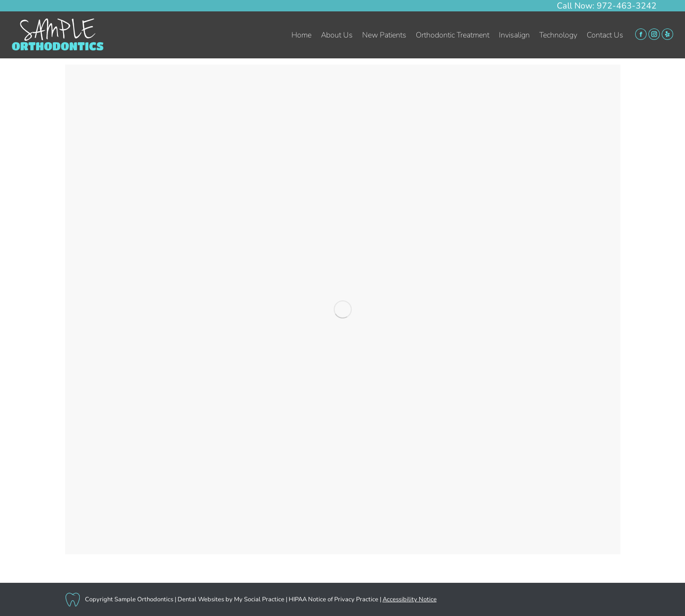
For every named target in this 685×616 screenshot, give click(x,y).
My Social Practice (258, 599)
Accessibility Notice (410, 599)
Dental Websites (201, 599)
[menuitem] (301, 35)
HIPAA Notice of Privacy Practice (333, 599)
